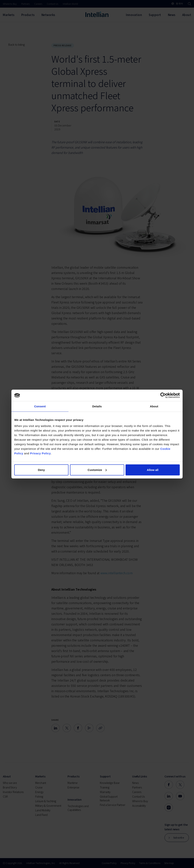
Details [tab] (97, 406)
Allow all (153, 470)
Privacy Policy (40, 453)
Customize (97, 470)
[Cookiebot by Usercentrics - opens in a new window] (163, 395)
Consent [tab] (40, 406)
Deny (41, 470)
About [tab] (154, 406)
